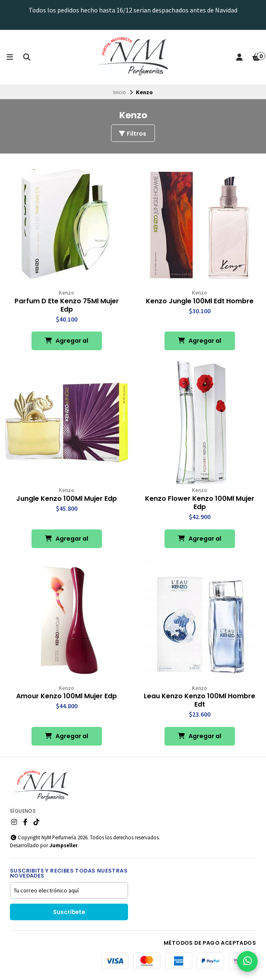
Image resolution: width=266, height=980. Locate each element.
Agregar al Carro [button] (66, 343)
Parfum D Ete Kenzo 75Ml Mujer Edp (67, 305)
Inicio (120, 92)
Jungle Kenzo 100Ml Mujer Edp (66, 499)
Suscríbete (69, 912)
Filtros (132, 134)
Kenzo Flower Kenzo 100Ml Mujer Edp (200, 503)
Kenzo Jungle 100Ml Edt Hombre (200, 301)
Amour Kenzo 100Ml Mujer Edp (66, 696)
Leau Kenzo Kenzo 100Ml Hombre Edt (199, 700)
